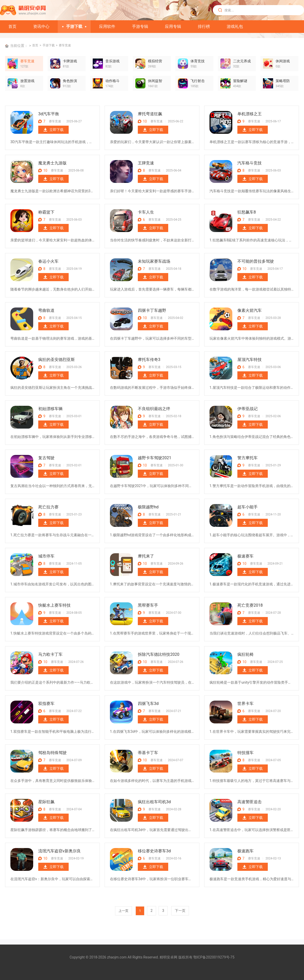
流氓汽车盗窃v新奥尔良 (60, 851)
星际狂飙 (46, 802)
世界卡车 (245, 704)
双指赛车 (46, 704)
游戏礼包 (235, 26)
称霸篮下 (46, 212)
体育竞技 (198, 61)
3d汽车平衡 (49, 114)
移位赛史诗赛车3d (154, 851)
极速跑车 (245, 851)
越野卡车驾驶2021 (155, 458)
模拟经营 (155, 61)
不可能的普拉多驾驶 (256, 261)
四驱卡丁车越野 (152, 310)
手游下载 (74, 26)
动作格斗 (112, 81)
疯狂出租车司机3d (154, 802)
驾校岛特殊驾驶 (52, 753)
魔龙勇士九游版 (52, 163)
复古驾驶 (46, 458)
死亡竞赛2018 (250, 605)
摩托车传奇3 (149, 360)
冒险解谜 (240, 81)
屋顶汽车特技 (250, 360)
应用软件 (107, 26)
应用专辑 (173, 26)
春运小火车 (48, 261)
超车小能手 (248, 507)
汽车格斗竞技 (250, 163)
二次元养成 (242, 61)
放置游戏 (27, 81)
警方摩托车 (248, 458)
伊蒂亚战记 (248, 409)
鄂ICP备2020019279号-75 (214, 957)
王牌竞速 (146, 163)
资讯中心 (41, 26)
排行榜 (204, 26)
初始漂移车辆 (50, 409)
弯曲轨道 (46, 310)
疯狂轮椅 (245, 654)
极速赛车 (245, 556)
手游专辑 (140, 26)
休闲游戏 (283, 61)
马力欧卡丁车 (50, 654)
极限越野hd (148, 507)
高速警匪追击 (250, 802)
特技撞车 (245, 753)
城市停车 (46, 556)
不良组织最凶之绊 (154, 409)
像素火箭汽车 (250, 310)
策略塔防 (283, 81)
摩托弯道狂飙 (150, 114)
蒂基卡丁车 (148, 753)
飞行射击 (198, 81)
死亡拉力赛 (48, 507)
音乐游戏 (112, 61)
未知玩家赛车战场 (154, 261)
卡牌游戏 (70, 61)
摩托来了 (146, 556)
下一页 (180, 911)
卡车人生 (146, 212)
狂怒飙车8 (247, 212)
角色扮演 (70, 81)
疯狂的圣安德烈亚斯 (56, 360)
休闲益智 (155, 81)
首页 (12, 26)
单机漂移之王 (250, 114)
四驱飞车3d (148, 704)
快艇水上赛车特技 (54, 605)
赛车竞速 (65, 45)
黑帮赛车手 (148, 605)
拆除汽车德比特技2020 (159, 654)
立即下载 (56, 130)
